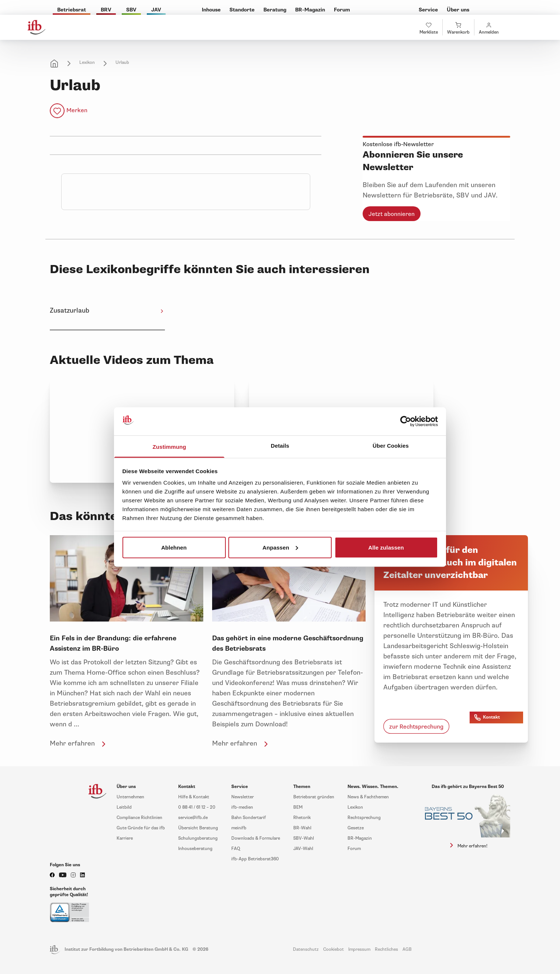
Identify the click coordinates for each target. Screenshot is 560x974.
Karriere (125, 838)
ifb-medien (242, 807)
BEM (298, 807)
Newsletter (243, 797)
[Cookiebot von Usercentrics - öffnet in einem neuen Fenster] (406, 421)
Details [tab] (280, 446)
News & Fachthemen (368, 797)
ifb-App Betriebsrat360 (255, 859)
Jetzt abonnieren (392, 214)
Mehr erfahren (79, 743)
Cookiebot (333, 949)
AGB (407, 949)
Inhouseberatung (195, 849)
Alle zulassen (386, 547)
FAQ (236, 849)
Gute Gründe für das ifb (141, 828)
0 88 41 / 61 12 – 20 (197, 807)
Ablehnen (174, 547)
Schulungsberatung (198, 838)
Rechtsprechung (364, 818)
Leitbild (124, 807)
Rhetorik (302, 818)
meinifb (239, 828)
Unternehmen (130, 797)
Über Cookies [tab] (391, 446)
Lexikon (87, 63)
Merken (77, 110)
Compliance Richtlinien (139, 818)
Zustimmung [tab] (170, 447)
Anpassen (281, 547)
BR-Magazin (360, 838)
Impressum (359, 949)
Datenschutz (306, 949)
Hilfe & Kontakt (194, 797)
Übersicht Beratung (198, 828)
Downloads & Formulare (256, 838)
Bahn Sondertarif (249, 818)
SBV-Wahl (304, 838)
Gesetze (356, 828)
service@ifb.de (193, 818)
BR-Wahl (302, 828)
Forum (354, 849)
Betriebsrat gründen (314, 797)
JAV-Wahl (303, 849)
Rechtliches (386, 949)
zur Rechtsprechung (416, 727)
